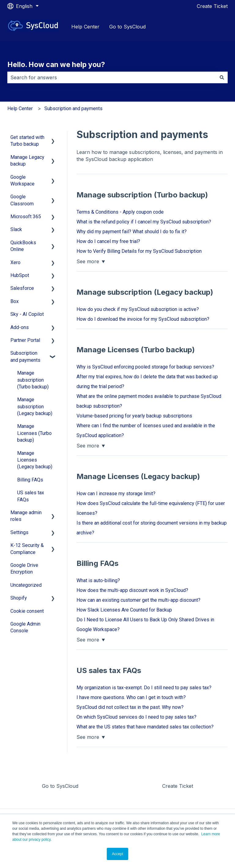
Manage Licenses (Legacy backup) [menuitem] (35, 460)
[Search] (222, 77)
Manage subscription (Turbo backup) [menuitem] (33, 380)
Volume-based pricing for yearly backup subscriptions (134, 416)
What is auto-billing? (98, 580)
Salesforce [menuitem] (22, 288)
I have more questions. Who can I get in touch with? (131, 697)
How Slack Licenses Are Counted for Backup (124, 610)
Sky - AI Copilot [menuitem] (27, 314)
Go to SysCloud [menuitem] (60, 786)
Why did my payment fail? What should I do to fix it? (132, 232)
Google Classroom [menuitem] (22, 200)
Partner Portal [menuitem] (25, 340)
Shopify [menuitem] (19, 598)
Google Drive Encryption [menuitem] (24, 569)
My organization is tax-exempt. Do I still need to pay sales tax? (144, 688)
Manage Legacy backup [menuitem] (27, 161)
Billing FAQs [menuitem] (30, 480)
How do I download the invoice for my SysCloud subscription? (143, 319)
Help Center (85, 27)
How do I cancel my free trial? (108, 241)
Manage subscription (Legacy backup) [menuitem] (35, 406)
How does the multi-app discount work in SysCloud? (132, 590)
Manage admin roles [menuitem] (26, 516)
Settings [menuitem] (19, 532)
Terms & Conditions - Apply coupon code (120, 212)
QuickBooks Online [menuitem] (23, 246)
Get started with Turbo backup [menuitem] (27, 141)
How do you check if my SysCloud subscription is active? (138, 309)
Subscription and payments (73, 109)
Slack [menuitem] (16, 229)
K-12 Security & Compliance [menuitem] (27, 549)
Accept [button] (118, 854)
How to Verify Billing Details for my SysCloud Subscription (139, 251)
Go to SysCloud (127, 27)
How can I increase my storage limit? (116, 494)
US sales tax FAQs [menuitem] (31, 496)
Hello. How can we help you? (56, 65)
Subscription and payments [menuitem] (25, 356)
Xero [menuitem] (15, 262)
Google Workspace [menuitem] (22, 180)
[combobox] (112, 77)
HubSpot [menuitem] (20, 275)
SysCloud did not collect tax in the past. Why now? (130, 707)
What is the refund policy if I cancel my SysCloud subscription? (144, 222)
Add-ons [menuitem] (20, 327)
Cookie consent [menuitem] (27, 611)
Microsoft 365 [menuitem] (26, 217)
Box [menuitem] (15, 301)
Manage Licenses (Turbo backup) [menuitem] (34, 433)
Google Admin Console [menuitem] (25, 627)
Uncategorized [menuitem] (26, 585)
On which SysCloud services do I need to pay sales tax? (136, 717)
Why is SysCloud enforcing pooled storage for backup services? (145, 367)
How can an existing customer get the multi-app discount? (138, 600)
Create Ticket (212, 6)
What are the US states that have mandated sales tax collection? (145, 727)
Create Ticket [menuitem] (178, 786)
